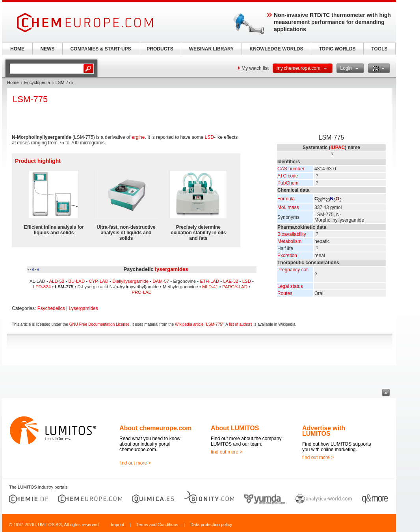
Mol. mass (288, 207)
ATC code (288, 176)
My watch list (255, 68)
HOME (17, 49)
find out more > (135, 463)
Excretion (287, 256)
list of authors (241, 324)
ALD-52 (57, 281)
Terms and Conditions (157, 525)
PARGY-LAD (235, 287)
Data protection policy (211, 525)
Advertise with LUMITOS (324, 431)
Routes (285, 293)
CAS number (291, 169)
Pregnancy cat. (293, 270)
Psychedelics (51, 308)
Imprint (117, 525)
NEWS (48, 49)
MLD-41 (210, 287)
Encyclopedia (37, 82)
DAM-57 (161, 281)
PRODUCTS (160, 49)
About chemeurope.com (155, 428)
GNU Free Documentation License (99, 324)
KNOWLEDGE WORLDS (277, 49)
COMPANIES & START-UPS (100, 49)
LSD (209, 137)
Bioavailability (292, 234)
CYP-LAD (99, 281)
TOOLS (379, 49)
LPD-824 (42, 287)
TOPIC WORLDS (337, 49)
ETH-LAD (209, 281)
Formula (286, 199)
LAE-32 (230, 281)
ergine (138, 137)
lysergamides (171, 269)
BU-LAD (76, 281)
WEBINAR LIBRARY (212, 49)
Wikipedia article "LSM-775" (199, 324)
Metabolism (289, 241)
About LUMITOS (235, 428)
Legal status (290, 286)
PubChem (288, 183)
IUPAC (338, 147)
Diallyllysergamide (130, 281)
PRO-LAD (142, 292)
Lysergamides (84, 308)
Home (13, 82)
